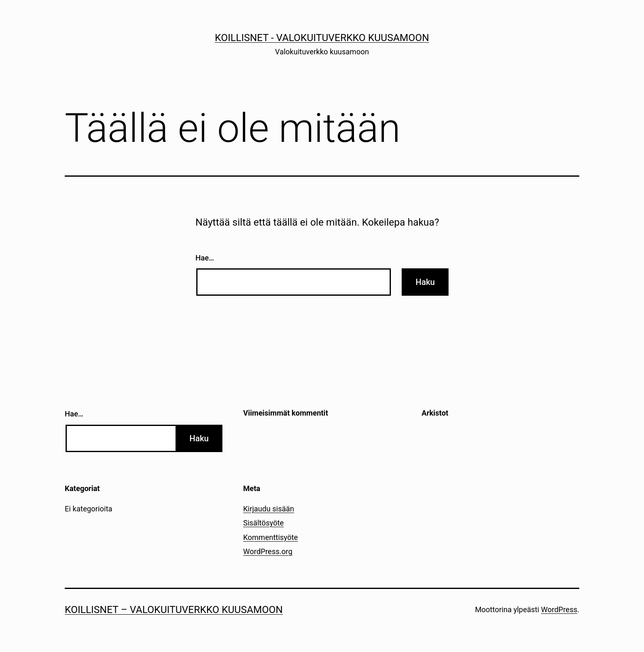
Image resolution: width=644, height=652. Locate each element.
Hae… (205, 258)
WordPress (559, 609)
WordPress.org (268, 551)
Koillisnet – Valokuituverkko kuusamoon (174, 610)
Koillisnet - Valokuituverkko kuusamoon (322, 38)
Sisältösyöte (263, 523)
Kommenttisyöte (271, 537)
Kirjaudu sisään (269, 509)
